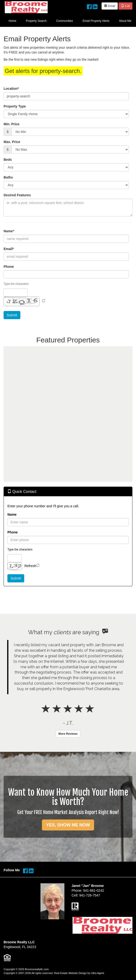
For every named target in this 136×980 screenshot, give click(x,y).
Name (12, 514)
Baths (8, 177)
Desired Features (17, 195)
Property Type (15, 106)
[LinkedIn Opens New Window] (95, 6)
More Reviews (68, 734)
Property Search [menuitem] (36, 21)
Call (125, 6)
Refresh (30, 566)
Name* (9, 231)
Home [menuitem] (12, 21)
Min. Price (11, 124)
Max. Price (12, 142)
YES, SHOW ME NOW (68, 825)
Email (110, 6)
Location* (11, 89)
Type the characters (16, 284)
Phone (9, 267)
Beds (8, 160)
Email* (9, 249)
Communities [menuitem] (65, 21)
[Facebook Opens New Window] (89, 6)
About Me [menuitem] (125, 21)
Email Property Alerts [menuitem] (96, 21)
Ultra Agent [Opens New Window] (97, 973)
